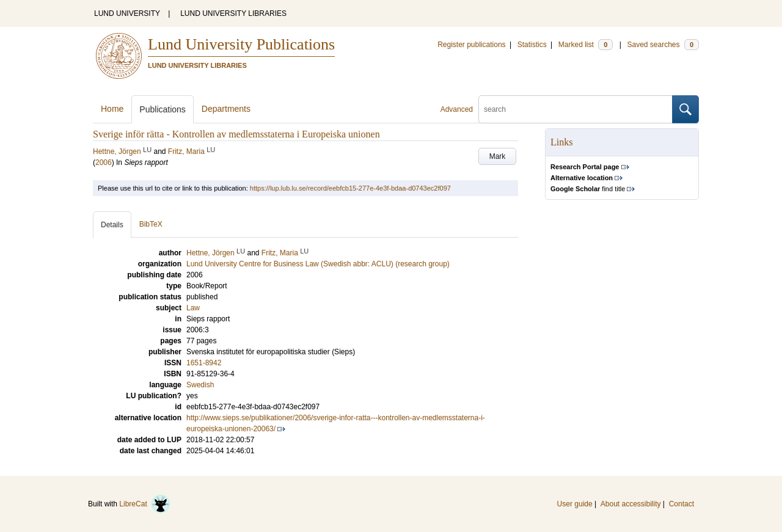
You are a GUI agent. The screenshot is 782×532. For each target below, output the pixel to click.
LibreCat (145, 504)
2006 (104, 162)
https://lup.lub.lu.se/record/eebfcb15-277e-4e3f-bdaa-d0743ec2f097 (350, 188)
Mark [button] (498, 156)
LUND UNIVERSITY (127, 13)
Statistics (532, 45)
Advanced (457, 109)
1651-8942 (204, 363)
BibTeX (151, 224)
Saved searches (663, 45)
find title (588, 189)
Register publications (471, 45)
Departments (226, 109)
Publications (163, 109)
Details (112, 225)
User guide (575, 504)
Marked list (586, 45)
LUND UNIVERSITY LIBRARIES (233, 13)
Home (112, 109)
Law (193, 308)
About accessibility (631, 504)
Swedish (200, 385)
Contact (682, 504)
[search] (576, 109)
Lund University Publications (241, 44)
